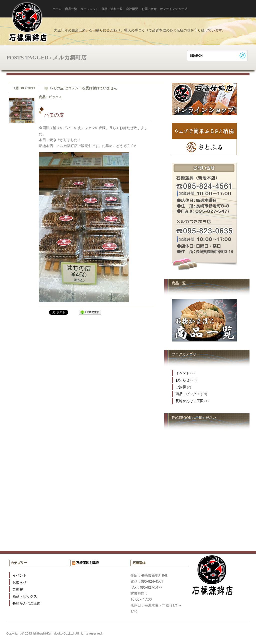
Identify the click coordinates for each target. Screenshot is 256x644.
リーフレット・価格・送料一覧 (101, 9)
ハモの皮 (54, 115)
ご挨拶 (181, 387)
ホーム (57, 9)
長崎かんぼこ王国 (189, 401)
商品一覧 (71, 9)
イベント (182, 373)
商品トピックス (50, 97)
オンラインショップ (173, 9)
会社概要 (132, 9)
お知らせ (182, 380)
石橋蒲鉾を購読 (87, 563)
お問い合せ (149, 9)
